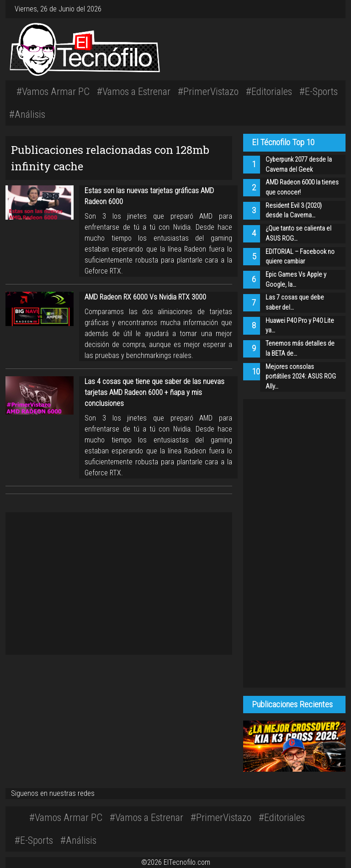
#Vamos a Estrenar (134, 91)
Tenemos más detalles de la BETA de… (300, 349)
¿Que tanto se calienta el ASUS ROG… (298, 234)
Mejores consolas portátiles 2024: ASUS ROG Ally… (301, 377)
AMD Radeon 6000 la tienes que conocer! (302, 187)
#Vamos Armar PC (53, 91)
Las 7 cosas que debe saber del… (295, 302)
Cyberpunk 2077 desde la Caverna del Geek (299, 165)
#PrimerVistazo (208, 91)
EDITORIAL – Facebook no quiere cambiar (300, 257)
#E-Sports (319, 91)
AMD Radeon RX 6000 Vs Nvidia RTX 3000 (145, 297)
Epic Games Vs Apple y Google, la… (296, 280)
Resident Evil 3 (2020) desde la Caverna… (294, 211)
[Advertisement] (246, 48)
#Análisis (27, 114)
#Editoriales (269, 91)
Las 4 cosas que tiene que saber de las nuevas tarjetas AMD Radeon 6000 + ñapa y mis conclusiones (154, 392)
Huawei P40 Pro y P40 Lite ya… (300, 326)
